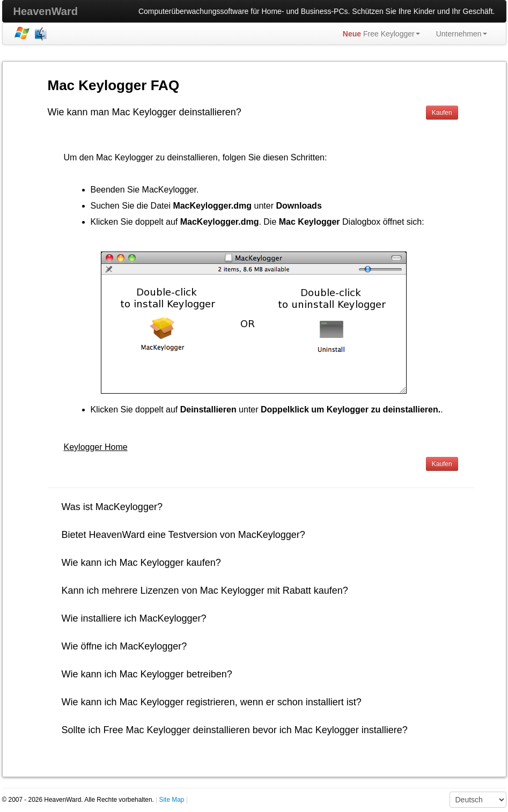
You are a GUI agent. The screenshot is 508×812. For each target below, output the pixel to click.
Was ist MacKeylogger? (112, 507)
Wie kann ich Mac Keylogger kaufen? (141, 563)
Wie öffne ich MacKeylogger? (124, 646)
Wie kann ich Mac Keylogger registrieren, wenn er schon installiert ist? (212, 702)
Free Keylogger (381, 34)
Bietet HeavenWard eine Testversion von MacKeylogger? (183, 535)
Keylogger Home (96, 447)
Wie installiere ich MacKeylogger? (134, 618)
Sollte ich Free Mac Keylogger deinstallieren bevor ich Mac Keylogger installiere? (235, 730)
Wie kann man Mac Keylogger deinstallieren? (145, 112)
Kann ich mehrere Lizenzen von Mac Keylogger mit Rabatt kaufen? (205, 590)
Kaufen (442, 113)
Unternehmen (462, 34)
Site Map (172, 800)
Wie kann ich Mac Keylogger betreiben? (147, 674)
